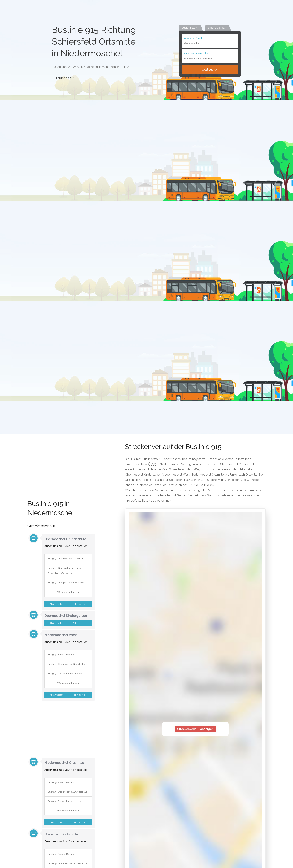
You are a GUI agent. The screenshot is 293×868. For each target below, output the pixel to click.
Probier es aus (65, 78)
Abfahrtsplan (56, 604)
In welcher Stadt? (193, 38)
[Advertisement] (61, 472)
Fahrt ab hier (80, 604)
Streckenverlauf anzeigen (195, 729)
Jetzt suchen (210, 70)
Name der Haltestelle (196, 53)
